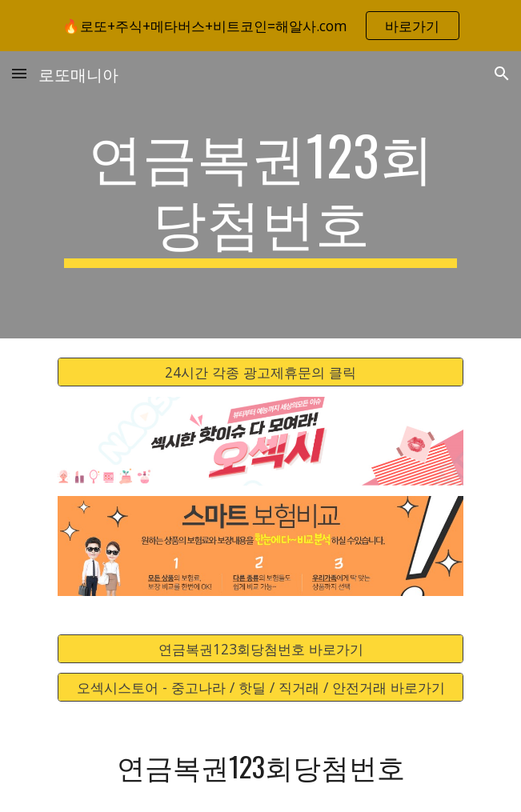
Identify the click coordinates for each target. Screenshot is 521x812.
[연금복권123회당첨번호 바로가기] (260, 648)
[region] (260, 26)
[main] (260, 195)
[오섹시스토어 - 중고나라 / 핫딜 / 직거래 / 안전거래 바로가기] (260, 688)
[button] (19, 73)
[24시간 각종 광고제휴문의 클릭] (260, 372)
